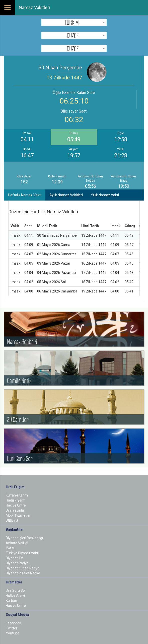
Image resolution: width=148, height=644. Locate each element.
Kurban (11, 601)
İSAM (10, 548)
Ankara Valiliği (17, 543)
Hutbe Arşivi (15, 596)
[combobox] (74, 22)
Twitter (12, 628)
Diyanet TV (14, 558)
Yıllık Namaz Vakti (105, 195)
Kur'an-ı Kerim (17, 495)
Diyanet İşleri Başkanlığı (24, 538)
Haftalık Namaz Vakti (25, 195)
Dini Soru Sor (16, 590)
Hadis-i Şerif (15, 500)
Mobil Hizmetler (18, 515)
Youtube (13, 633)
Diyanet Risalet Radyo (23, 573)
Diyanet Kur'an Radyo (23, 568)
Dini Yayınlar (15, 510)
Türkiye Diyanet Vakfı (22, 553)
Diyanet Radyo (17, 563)
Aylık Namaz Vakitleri (66, 195)
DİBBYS (12, 520)
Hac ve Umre (16, 505)
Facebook (13, 623)
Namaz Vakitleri (34, 7)
